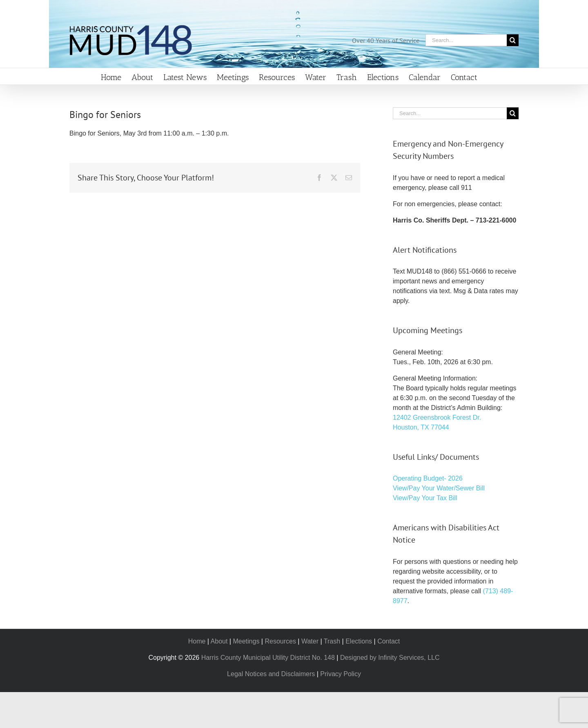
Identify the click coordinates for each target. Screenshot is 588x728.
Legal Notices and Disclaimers (271, 674)
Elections (359, 641)
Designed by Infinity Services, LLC (390, 658)
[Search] (513, 40)
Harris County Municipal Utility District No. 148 (268, 658)
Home (197, 641)
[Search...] (466, 40)
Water (310, 641)
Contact (389, 641)
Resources (280, 641)
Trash (332, 641)
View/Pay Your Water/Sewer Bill (439, 488)
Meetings (246, 641)
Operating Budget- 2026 (428, 478)
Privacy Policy (341, 674)
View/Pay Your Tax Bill (425, 498)
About (219, 641)
